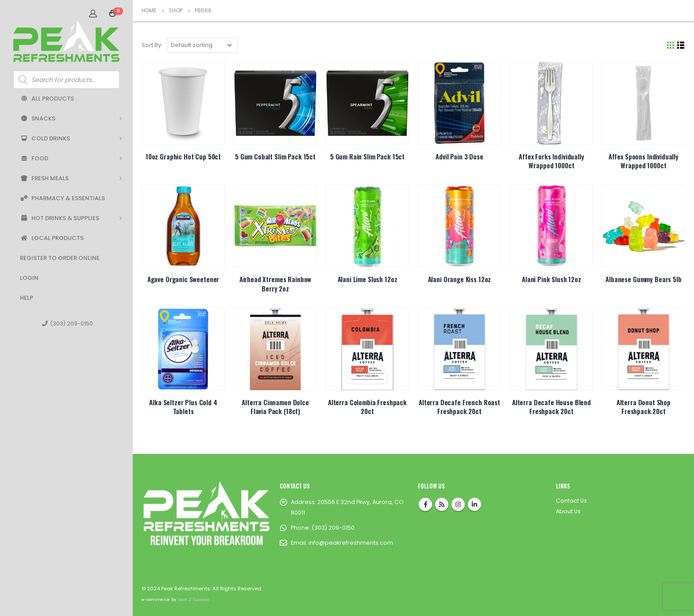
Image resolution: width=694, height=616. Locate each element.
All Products (47, 99)
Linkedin (474, 504)
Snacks (38, 118)
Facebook (425, 504)
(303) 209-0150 (67, 323)
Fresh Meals (44, 178)
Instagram (458, 504)
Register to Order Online (60, 258)
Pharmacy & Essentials (62, 198)
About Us (568, 511)
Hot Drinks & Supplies (60, 218)
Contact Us (571, 501)
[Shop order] (202, 45)
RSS (442, 504)
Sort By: (152, 45)
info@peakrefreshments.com (351, 543)
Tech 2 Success (193, 599)
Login (29, 278)
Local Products (52, 238)
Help (27, 298)
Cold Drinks (45, 138)
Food (34, 158)
